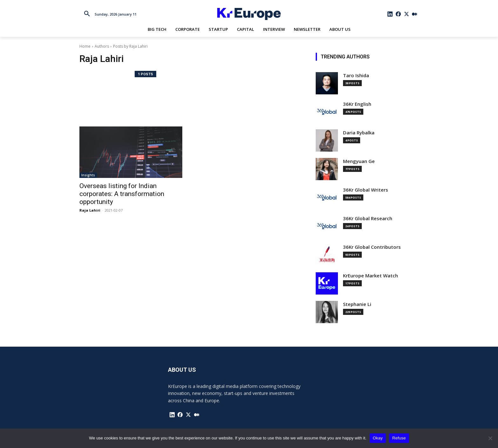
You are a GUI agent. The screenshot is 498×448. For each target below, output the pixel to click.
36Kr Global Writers (366, 190)
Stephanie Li (357, 304)
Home (85, 46)
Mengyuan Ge (359, 161)
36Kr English (357, 104)
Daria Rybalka (359, 133)
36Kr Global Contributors (372, 247)
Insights (88, 175)
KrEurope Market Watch (370, 276)
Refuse (399, 438)
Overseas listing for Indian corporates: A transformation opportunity (122, 194)
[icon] (390, 14)
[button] (87, 14)
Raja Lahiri (90, 210)
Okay (378, 438)
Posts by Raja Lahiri (130, 46)
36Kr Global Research (368, 218)
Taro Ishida (356, 75)
